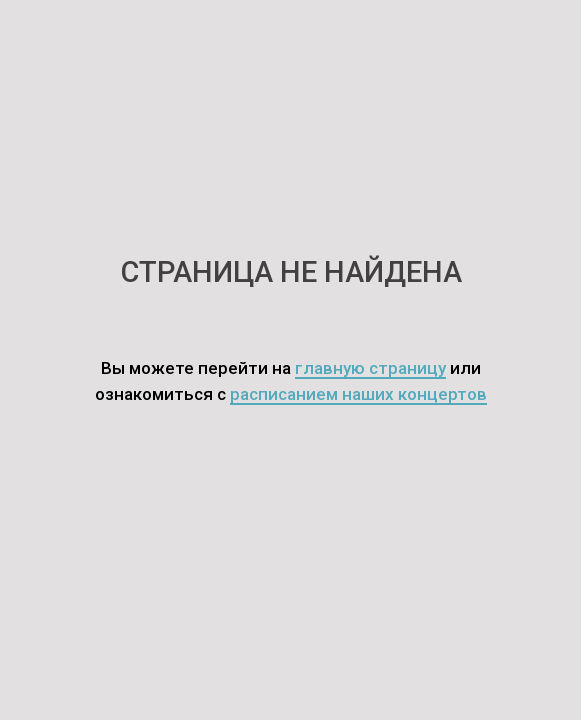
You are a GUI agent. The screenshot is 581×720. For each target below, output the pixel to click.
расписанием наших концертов (358, 394)
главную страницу (370, 368)
